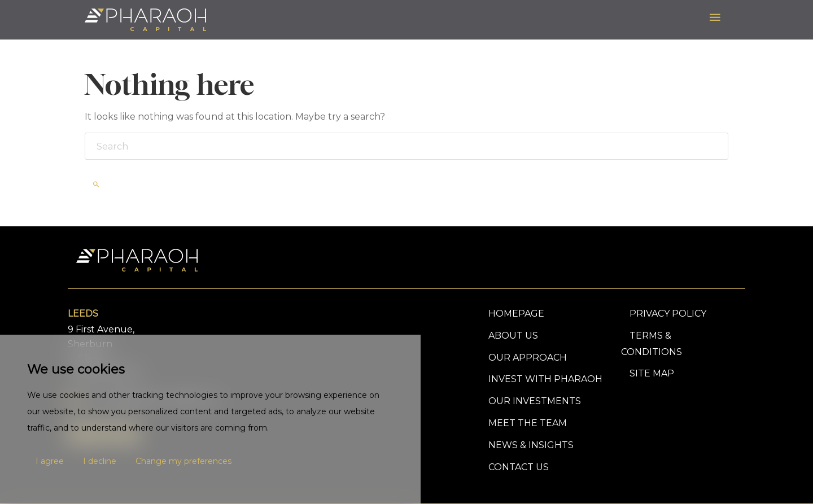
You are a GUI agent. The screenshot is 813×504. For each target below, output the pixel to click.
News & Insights (531, 445)
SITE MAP (652, 373)
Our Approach (528, 358)
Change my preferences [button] (183, 461)
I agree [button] (50, 461)
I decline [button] (100, 461)
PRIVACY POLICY (668, 314)
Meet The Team (528, 423)
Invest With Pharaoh (545, 379)
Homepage (516, 314)
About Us (513, 336)
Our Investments (535, 401)
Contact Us (519, 467)
